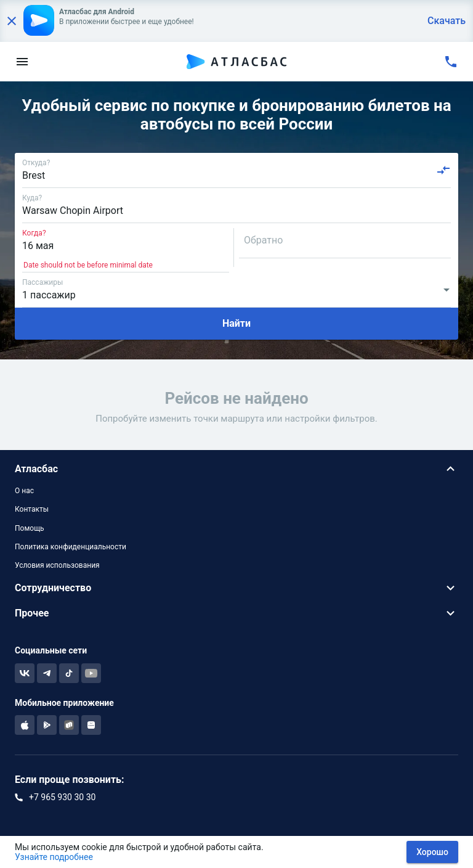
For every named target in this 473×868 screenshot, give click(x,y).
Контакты (32, 509)
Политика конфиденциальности (71, 547)
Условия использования (57, 565)
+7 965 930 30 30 (62, 797)
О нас (24, 491)
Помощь (30, 528)
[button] (236, 469)
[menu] (22, 62)
